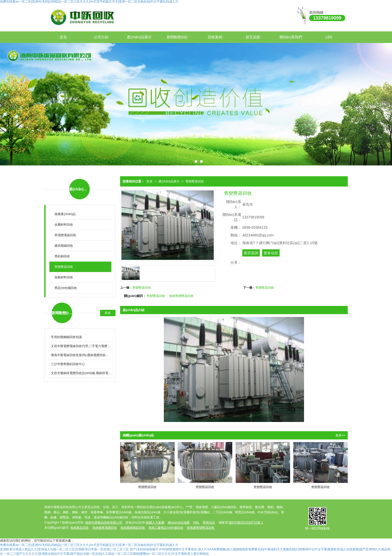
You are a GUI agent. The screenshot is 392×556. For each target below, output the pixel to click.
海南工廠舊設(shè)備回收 (166, 528)
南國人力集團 (155, 523)
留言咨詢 (251, 253)
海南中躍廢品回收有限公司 (104, 523)
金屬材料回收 (64, 225)
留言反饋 (253, 37)
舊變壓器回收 (195, 181)
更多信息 (271, 253)
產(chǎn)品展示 (139, 37)
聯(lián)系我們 (291, 37)
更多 (108, 313)
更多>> (340, 435)
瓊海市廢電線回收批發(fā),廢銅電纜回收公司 (81, 355)
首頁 (63, 37)
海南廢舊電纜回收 (105, 528)
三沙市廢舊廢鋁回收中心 (68, 364)
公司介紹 (101, 37)
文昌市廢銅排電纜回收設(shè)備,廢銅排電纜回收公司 (81, 373)
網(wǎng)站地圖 (179, 523)
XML (196, 523)
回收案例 (215, 37)
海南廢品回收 (79, 528)
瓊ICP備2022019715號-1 (246, 523)
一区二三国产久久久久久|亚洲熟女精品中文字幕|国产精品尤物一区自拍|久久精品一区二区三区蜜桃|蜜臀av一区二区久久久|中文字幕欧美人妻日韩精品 (106, 554)
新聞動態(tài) (177, 37)
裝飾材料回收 (64, 277)
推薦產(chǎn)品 (65, 214)
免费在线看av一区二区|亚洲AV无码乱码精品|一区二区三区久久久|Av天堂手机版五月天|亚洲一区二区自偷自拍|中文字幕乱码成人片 (89, 545)
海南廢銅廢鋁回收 (133, 528)
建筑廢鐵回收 (64, 246)
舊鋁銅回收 (62, 256)
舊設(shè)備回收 (66, 288)
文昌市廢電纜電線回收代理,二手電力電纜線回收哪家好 (81, 346)
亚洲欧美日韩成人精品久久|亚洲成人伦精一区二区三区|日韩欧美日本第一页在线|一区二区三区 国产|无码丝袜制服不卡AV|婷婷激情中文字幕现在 (99, 549)
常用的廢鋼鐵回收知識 (66, 337)
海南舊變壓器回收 (181, 296)
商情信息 (209, 523)
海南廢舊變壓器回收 (201, 528)
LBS (329, 37)
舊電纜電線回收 (65, 235)
